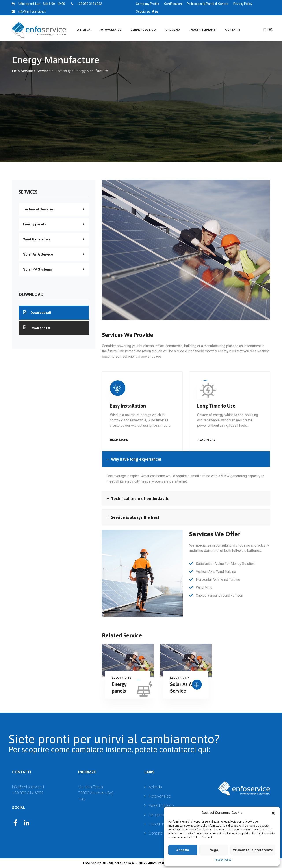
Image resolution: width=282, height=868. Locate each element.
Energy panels (35, 224)
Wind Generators (37, 239)
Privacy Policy (223, 860)
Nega (214, 850)
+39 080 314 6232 (28, 793)
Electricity (122, 678)
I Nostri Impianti (203, 30)
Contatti (233, 30)
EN (271, 30)
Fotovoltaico (110, 30)
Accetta (183, 850)
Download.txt (37, 328)
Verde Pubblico (143, 30)
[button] (273, 813)
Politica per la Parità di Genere (208, 4)
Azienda (84, 30)
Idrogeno (172, 30)
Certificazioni (173, 4)
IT (264, 30)
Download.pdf (37, 312)
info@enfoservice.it (28, 787)
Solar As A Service (38, 254)
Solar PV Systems (38, 269)
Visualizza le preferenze (253, 850)
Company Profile (147, 4)
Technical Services (38, 209)
